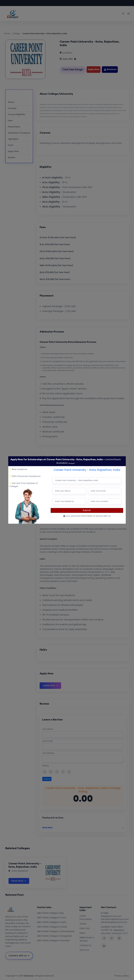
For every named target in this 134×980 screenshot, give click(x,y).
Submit (87, 510)
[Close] (123, 461)
